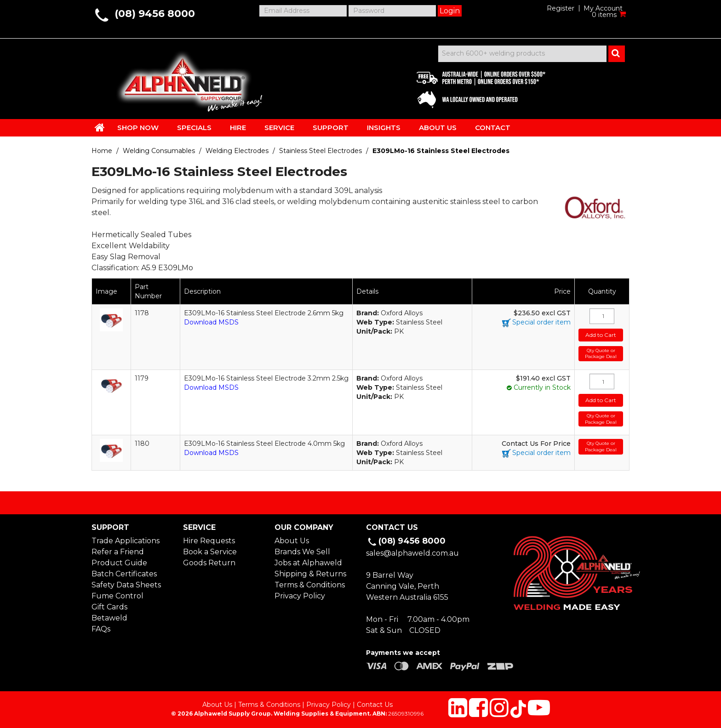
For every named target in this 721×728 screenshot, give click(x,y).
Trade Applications (126, 541)
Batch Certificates (124, 574)
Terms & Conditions (310, 585)
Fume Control (117, 596)
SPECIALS (194, 128)
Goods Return (209, 563)
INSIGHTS (384, 128)
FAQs (101, 629)
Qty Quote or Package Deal (601, 354)
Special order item (541, 322)
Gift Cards (109, 607)
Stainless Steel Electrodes (320, 151)
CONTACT (493, 128)
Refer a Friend (118, 552)
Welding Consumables (159, 151)
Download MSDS (211, 322)
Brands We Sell (302, 552)
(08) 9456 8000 (155, 14)
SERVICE (279, 128)
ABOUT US (438, 128)
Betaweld (109, 618)
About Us (292, 541)
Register (561, 8)
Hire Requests (209, 541)
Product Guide (119, 563)
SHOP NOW (138, 128)
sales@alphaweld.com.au (412, 553)
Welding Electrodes (237, 151)
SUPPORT (331, 128)
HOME (100, 127)
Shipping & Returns (310, 574)
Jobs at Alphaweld (308, 563)
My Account (603, 8)
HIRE (238, 128)
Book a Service (210, 552)
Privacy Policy (300, 596)
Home (102, 151)
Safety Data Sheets (126, 585)
